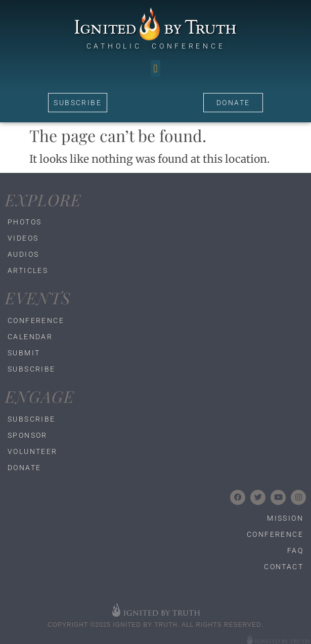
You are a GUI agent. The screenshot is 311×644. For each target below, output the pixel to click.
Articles (28, 270)
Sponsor (28, 435)
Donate (24, 468)
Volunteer (33, 451)
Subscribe (32, 369)
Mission (285, 518)
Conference (36, 320)
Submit (24, 353)
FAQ (295, 550)
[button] (155, 68)
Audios (23, 254)
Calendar (30, 337)
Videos (23, 238)
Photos (25, 222)
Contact (284, 567)
